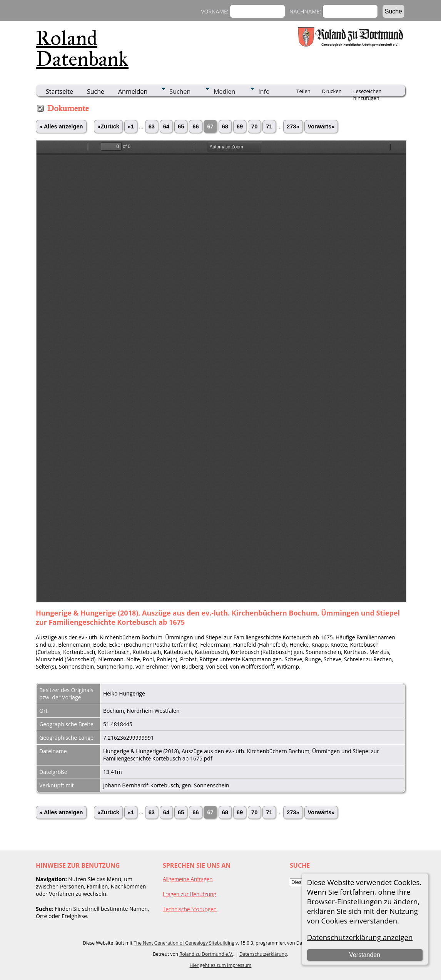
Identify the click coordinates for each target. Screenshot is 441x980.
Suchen (180, 92)
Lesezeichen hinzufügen (367, 92)
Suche (96, 92)
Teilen (303, 91)
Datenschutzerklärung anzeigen (360, 937)
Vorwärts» (321, 126)
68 (225, 126)
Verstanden (365, 955)
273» (293, 126)
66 (195, 126)
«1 (131, 126)
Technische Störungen (190, 909)
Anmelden (133, 92)
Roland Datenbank (82, 48)
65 (181, 126)
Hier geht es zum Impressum (221, 965)
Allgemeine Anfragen (188, 879)
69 (240, 126)
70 (254, 126)
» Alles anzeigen (61, 126)
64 (166, 126)
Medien (224, 92)
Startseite (59, 92)
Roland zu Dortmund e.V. (206, 954)
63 (152, 126)
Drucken (332, 91)
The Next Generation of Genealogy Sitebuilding (184, 943)
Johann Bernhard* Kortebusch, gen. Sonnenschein (166, 785)
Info (264, 92)
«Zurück (108, 126)
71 (269, 126)
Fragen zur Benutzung (190, 894)
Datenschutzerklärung (263, 954)
